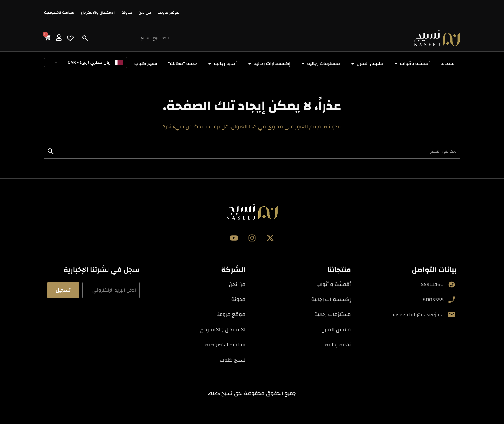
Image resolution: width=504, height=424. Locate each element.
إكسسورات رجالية (331, 299)
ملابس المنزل (336, 330)
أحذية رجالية (338, 345)
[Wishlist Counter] (70, 38)
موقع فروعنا (168, 12)
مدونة (127, 12)
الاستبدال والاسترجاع (98, 12)
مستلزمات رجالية (333, 314)
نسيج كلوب (233, 360)
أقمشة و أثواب (334, 284)
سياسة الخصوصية (59, 12)
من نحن (145, 12)
